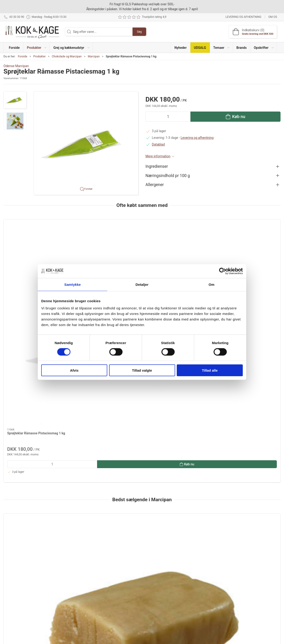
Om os (273, 17)
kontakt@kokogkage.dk (20, 591)
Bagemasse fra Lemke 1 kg (97, 422)
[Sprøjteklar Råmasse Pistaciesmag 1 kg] (37, 245)
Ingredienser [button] (157, 166)
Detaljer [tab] (142, 284)
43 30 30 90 (12, 586)
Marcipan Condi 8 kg (163, 422)
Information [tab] (16, 502)
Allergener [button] (155, 185)
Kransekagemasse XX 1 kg (237, 422)
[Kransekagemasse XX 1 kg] (247, 392)
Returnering (202, 590)
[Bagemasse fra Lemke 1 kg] (107, 392)
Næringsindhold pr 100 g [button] (168, 176)
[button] (37, 48)
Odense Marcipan (16, 66)
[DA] (32, 32)
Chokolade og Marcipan (67, 56)
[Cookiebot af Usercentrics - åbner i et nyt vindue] (222, 271)
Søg (139, 32)
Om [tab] (211, 284)
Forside (23, 56)
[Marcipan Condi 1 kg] (37, 392)
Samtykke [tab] (73, 284)
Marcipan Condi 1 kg (22, 422)
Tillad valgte (142, 370)
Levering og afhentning (243, 17)
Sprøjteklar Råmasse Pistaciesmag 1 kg (36, 275)
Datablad (158, 144)
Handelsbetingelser (208, 604)
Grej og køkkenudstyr (114, 584)
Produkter (39, 56)
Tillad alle (210, 370)
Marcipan (94, 56)
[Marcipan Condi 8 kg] (177, 392)
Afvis (74, 370)
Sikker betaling (204, 597)
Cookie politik (203, 610)
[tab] (137, 480)
